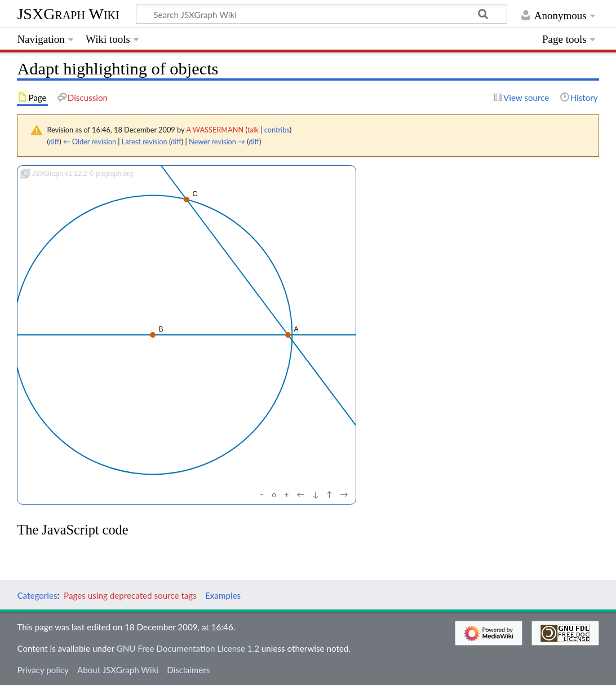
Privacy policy (43, 670)
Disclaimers (188, 670)
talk (253, 130)
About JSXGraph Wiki (118, 670)
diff (54, 142)
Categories (37, 595)
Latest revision (145, 142)
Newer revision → (217, 142)
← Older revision (90, 142)
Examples (223, 595)
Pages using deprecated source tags (130, 595)
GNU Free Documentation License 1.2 (188, 648)
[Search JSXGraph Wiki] (322, 14)
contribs (277, 130)
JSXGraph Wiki (68, 14)
